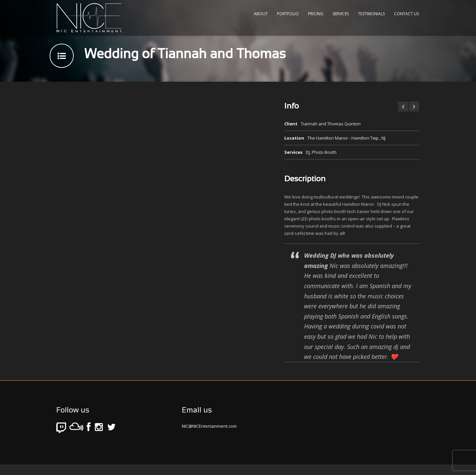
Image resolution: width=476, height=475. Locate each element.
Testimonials (371, 14)
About (261, 14)
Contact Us (406, 14)
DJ (308, 152)
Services (341, 14)
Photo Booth (324, 152)
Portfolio (288, 14)
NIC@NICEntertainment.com (209, 426)
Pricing (316, 14)
